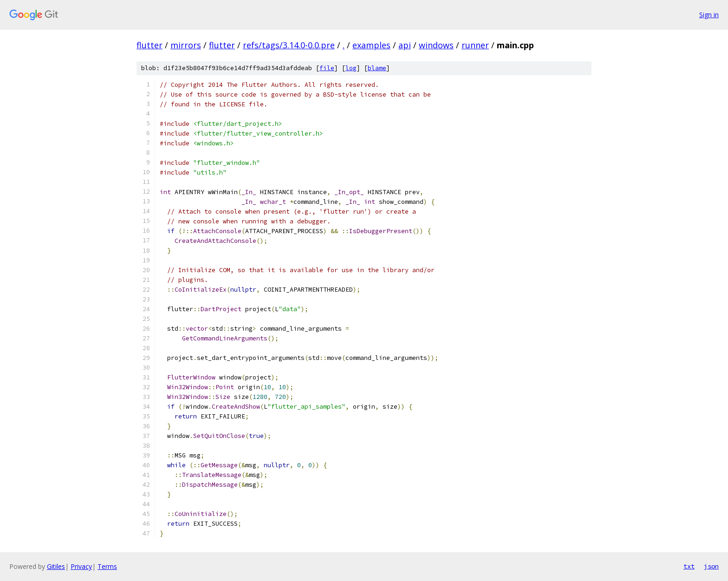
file (327, 68)
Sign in (709, 15)
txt (689, 566)
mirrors (186, 45)
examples (371, 45)
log (351, 68)
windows (436, 45)
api (405, 45)
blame (377, 68)
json (711, 566)
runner (475, 45)
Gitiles (56, 566)
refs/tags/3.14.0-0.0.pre (289, 45)
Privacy (81, 566)
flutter (149, 45)
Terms (107, 566)
